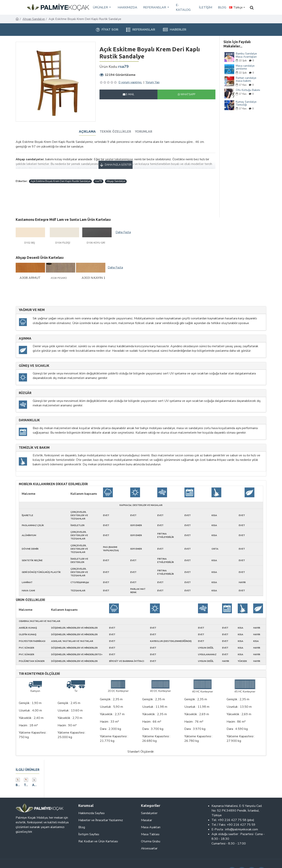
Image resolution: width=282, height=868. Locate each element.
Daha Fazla (123, 224)
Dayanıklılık (29, 412)
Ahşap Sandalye (34, 19)
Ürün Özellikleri (30, 591)
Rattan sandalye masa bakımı (246, 79)
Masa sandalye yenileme (245, 67)
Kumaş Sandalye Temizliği (246, 103)
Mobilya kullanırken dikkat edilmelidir (53, 475)
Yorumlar (144, 131)
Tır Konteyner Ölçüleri (39, 665)
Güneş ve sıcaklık (34, 357)
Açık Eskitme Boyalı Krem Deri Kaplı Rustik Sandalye (60, 177)
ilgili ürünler (28, 761)
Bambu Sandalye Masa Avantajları (246, 55)
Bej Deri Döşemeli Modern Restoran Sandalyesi (22, 785)
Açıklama (87, 131)
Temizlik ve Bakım (34, 439)
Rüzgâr (25, 384)
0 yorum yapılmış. (130, 82)
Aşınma (25, 330)
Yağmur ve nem (32, 301)
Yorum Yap (153, 82)
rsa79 (98, 177)
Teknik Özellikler (115, 131)
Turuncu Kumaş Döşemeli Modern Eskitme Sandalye (39, 785)
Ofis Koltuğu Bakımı (248, 90)
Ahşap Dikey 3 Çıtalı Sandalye (56, 785)
